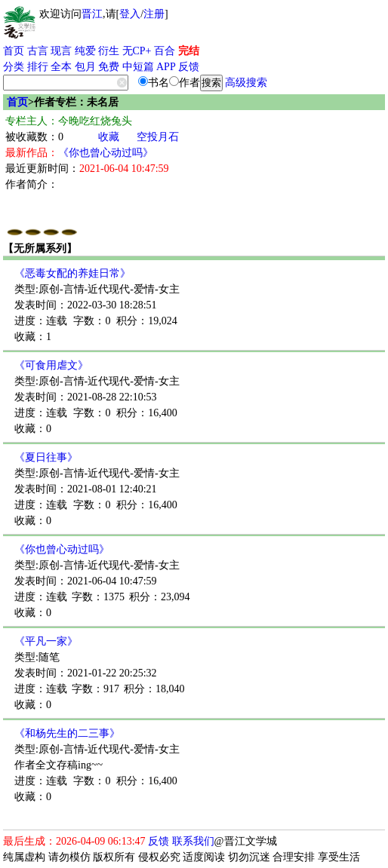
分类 (14, 67)
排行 (38, 67)
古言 (38, 51)
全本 (61, 67)
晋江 (92, 14)
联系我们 (193, 841)
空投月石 (158, 137)
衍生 (109, 51)
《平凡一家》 (46, 641)
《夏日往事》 (46, 457)
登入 (130, 14)
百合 (165, 51)
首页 (14, 51)
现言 (61, 51)
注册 (154, 14)
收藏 (109, 137)
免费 (109, 67)
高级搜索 (246, 83)
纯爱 (85, 51)
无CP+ (137, 51)
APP (166, 67)
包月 (85, 67)
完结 (189, 51)
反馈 (189, 67)
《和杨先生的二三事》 (67, 733)
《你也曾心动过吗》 (106, 153)
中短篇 (138, 67)
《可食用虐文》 (51, 365)
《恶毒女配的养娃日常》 (72, 273)
